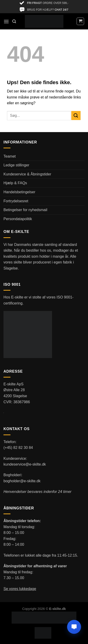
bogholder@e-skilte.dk (22, 481)
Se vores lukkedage (20, 589)
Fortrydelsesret (16, 201)
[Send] (76, 116)
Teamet (10, 156)
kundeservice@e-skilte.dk (25, 464)
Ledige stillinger (16, 165)
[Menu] (6, 21)
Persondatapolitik (18, 219)
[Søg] (14, 21)
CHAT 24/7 (61, 10)
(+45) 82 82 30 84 (18, 448)
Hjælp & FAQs (15, 183)
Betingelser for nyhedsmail (25, 210)
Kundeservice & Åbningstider (27, 174)
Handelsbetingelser (19, 192)
